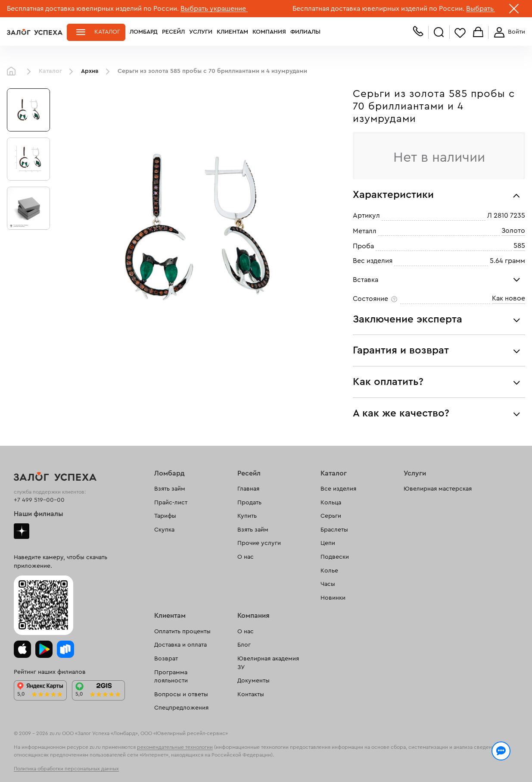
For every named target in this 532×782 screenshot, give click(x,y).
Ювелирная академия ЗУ (268, 663)
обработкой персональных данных (67, 766)
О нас (246, 557)
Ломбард (144, 32)
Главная (13, 72)
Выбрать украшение (214, 9)
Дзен (22, 531)
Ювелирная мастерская (438, 489)
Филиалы (305, 32)
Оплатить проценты (182, 632)
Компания (269, 32)
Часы (328, 584)
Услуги (201, 32)
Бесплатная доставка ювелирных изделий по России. (93, 9)
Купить (247, 516)
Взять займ (170, 489)
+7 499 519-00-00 (39, 500)
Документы (254, 681)
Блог (244, 645)
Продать (249, 503)
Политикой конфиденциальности (389, 757)
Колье (329, 571)
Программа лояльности (171, 677)
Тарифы (165, 516)
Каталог (107, 32)
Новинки (333, 598)
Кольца (331, 503)
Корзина (478, 33)
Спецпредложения (181, 708)
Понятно (496, 761)
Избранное (460, 33)
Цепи (328, 543)
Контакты (251, 694)
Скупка (164, 530)
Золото (513, 231)
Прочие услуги (259, 543)
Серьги (331, 516)
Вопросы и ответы (181, 694)
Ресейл (173, 32)
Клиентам (232, 32)
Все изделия (338, 489)
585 (519, 246)
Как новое (509, 298)
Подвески (335, 557)
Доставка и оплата (180, 645)
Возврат (166, 659)
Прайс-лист (171, 503)
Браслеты (334, 530)
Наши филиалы (39, 514)
